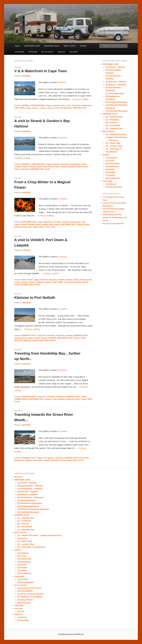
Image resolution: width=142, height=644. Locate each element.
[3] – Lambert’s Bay (114, 146)
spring (35, 227)
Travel (57, 108)
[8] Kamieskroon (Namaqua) (29, 503)
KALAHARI (19, 52)
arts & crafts (66, 105)
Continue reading (82, 99)
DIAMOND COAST (52, 46)
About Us (61, 52)
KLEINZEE (52, 338)
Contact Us (22, 617)
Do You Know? (47, 52)
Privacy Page (23, 620)
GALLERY (74, 52)
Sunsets (21, 611)
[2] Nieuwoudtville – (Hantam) (30, 486)
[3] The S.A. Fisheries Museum (31, 594)
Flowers (24, 224)
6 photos (62, 82)
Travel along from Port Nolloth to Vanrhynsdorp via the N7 (115, 218)
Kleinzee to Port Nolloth (35, 298)
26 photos (63, 257)
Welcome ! (19, 477)
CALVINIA (57, 222)
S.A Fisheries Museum (73, 282)
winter (53, 227)
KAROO (83, 46)
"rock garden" (49, 458)
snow (29, 227)
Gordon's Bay (42, 167)
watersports (25, 169)
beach (85, 164)
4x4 (45, 335)
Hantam (31, 224)
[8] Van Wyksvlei (113, 178)
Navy (57, 167)
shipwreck (27, 340)
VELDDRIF (24, 285)
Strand (79, 167)
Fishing (32, 167)
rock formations (59, 399)
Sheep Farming (20, 227)
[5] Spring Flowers (25, 600)
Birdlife (61, 280)
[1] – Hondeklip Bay (114, 117)
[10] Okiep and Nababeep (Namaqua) (33, 509)
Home (17, 46)
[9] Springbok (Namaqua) (116, 102)
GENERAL (26, 105)
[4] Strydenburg (112, 166)
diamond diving (20, 338)
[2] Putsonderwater (114, 187)
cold (84, 222)
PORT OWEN (58, 282)
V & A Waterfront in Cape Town (41, 71)
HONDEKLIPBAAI (21, 399)
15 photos (63, 431)
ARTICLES (33, 52)
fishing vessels (86, 280)
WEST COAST (70, 46)
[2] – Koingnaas (112, 120)
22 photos (63, 309)
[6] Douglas (111, 172)
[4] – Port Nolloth (113, 125)
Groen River (84, 458)
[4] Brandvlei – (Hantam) (116, 82)
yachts (47, 169)
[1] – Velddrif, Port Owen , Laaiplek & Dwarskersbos (40, 535)
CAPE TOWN (19, 108)
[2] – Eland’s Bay (113, 143)
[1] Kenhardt (111, 184)
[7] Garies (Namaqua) (115, 93)
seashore (72, 167)
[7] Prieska (110, 175)
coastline (18, 167)
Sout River (55, 460)
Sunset (50, 108)
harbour (35, 108)
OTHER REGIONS (38, 105)
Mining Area (19, 460)
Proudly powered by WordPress (71, 634)
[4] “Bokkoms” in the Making (30, 597)
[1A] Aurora (114, 140)
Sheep (87, 224)
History (38, 224)
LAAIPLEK (40, 282)
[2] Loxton (110, 161)
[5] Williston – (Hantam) (116, 85)
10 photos (63, 138)
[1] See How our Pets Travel (29, 588)
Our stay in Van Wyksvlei (113, 223)
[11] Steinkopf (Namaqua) (117, 111)
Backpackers (87, 105)
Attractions (76, 105)
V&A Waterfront (66, 108)
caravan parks (75, 222)
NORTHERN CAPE (32, 46)
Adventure (56, 105)
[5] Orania (110, 169)
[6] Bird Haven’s (24, 603)
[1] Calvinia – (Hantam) (115, 67)
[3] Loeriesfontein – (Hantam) (30, 489)
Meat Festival (54, 224)
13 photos (63, 199)
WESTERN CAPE (80, 108)
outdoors (43, 108)
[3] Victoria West (113, 164)
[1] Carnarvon (112, 158)
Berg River (53, 280)
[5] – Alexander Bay (114, 128)
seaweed (47, 460)
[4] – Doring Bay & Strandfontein (31, 547)
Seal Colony (38, 460)
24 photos (63, 370)
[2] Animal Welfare (25, 591)
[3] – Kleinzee (111, 123)
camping (65, 222)
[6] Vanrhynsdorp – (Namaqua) (31, 497)
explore (28, 108)
